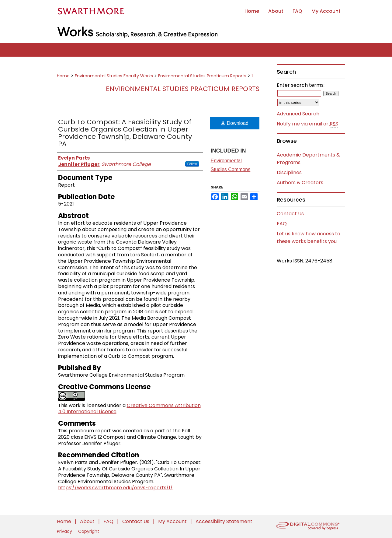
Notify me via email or (307, 124)
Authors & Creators (300, 183)
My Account (173, 521)
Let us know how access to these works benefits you (309, 237)
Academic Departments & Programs (308, 159)
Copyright (89, 531)
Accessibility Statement (224, 521)
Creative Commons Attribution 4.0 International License (129, 409)
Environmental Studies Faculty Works (114, 76)
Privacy (65, 531)
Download (235, 123)
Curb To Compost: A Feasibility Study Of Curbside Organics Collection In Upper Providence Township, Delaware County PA (125, 133)
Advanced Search (298, 114)
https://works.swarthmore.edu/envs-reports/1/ (115, 488)
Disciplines (289, 172)
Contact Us (290, 214)
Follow (192, 164)
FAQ (282, 224)
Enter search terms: (301, 85)
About (88, 521)
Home (63, 76)
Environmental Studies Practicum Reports (202, 76)
